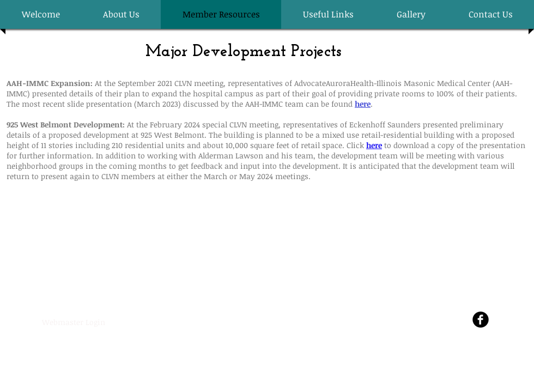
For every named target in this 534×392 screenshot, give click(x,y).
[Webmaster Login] (73, 322)
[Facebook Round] (481, 320)
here (374, 145)
